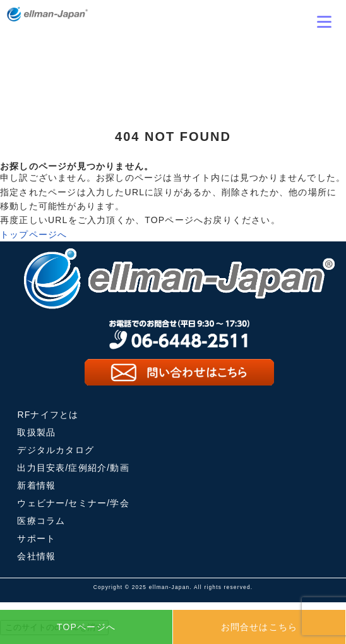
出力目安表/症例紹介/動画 (73, 468)
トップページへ (33, 234)
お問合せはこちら (259, 627)
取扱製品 (36, 432)
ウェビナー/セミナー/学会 (73, 503)
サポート (36, 538)
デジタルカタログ (56, 450)
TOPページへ (86, 627)
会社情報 (36, 556)
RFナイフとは (48, 415)
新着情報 (36, 485)
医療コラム (41, 521)
